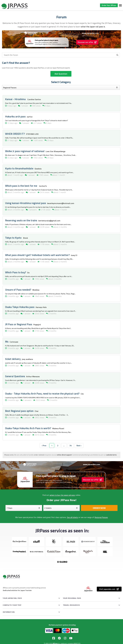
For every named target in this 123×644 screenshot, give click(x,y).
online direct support (64, 455)
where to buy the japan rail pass (62, 495)
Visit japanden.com (109, 589)
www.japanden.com (90, 33)
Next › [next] (79, 445)
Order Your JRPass (109, 5)
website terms (111, 455)
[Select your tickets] (62, 508)
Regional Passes (101, 517)
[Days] (24, 508)
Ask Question (61, 74)
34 (71, 445)
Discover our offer (87, 42)
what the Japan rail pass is (93, 27)
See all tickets (72, 517)
